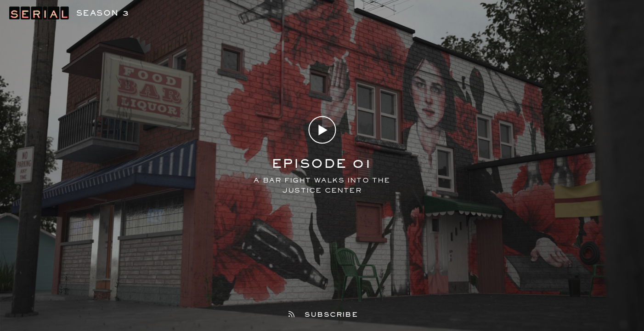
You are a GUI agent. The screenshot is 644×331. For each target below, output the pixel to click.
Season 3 (103, 13)
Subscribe (322, 314)
